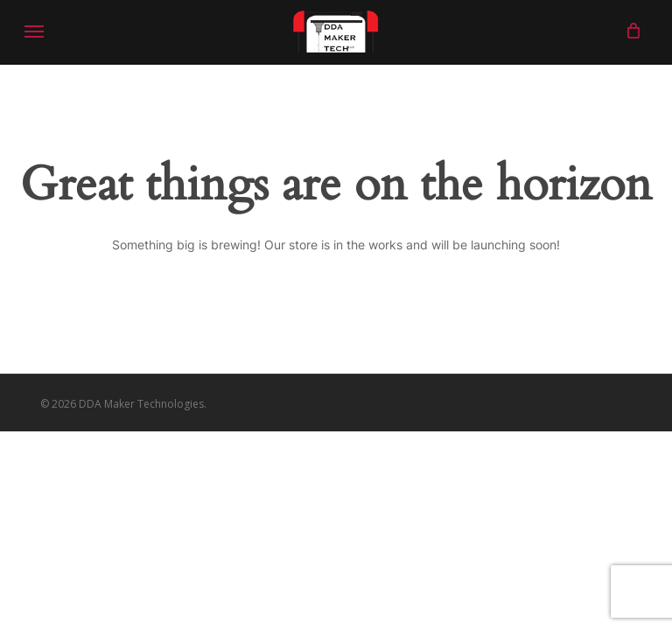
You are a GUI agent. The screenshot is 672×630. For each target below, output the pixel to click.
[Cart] (628, 31)
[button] (34, 31)
